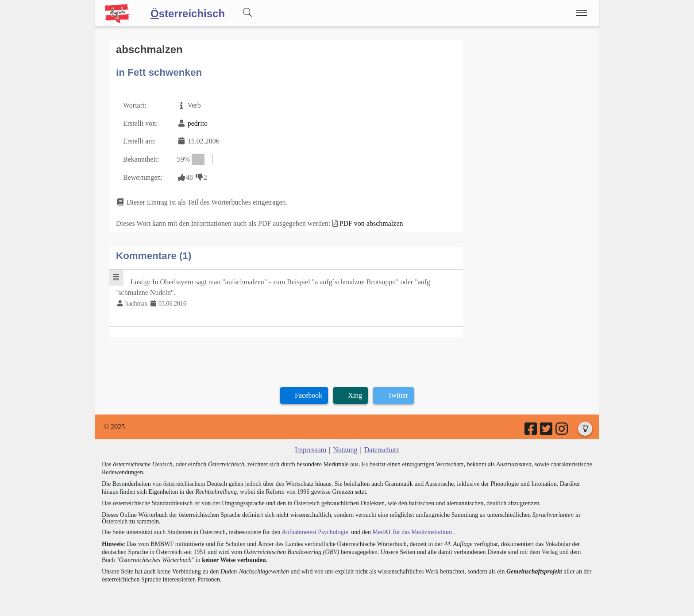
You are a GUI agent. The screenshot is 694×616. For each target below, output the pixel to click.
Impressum (310, 450)
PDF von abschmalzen (371, 223)
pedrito (198, 123)
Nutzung (345, 450)
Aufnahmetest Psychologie (315, 532)
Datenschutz (382, 450)
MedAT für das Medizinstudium (412, 532)
